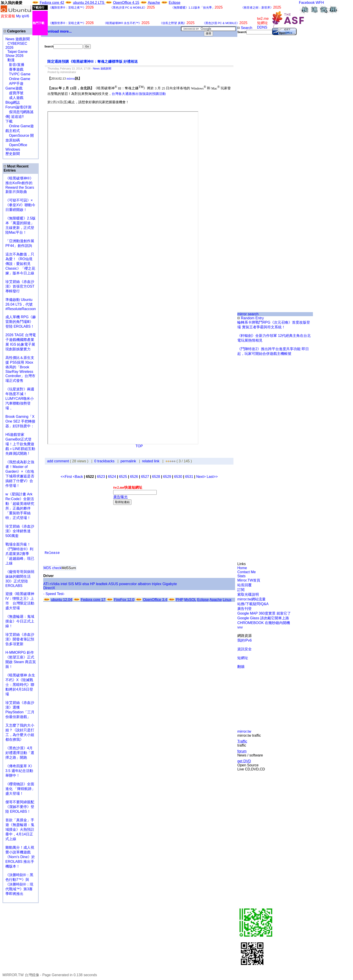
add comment (58, 461)
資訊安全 (244, 649)
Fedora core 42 (52, 3)
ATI (46, 584)
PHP (180, 600)
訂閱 (241, 590)
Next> (201, 477)
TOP (139, 446)
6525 (123, 477)
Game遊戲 (14, 88)
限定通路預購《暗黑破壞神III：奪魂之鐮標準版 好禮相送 (93, 62)
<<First (67, 477)
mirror (71, 78)
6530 (178, 477)
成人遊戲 (14, 98)
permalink (128, 461)
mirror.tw (244, 731)
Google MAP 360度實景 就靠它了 (264, 613)
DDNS (262, 27)
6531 (189, 477)
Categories (15, 31)
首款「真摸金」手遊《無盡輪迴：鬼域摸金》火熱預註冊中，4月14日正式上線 (20, 829)
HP (93, 584)
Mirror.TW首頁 (249, 580)
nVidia (54, 584)
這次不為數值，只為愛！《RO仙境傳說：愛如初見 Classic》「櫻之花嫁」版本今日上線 (22, 264)
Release (52, 553)
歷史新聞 (13, 154)
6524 (112, 477)
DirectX (49, 588)
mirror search (248, 314)
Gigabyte (170, 584)
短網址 (243, 658)
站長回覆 (244, 585)
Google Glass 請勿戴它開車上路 (263, 618)
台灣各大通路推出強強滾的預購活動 (139, 94)
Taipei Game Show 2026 (16, 54)
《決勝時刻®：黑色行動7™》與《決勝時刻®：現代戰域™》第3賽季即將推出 (19, 884)
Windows (13, 149)
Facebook (307, 3)
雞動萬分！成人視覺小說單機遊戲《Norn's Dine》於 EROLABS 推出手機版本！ (20, 857)
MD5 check (52, 568)
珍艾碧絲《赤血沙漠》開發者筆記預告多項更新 (20, 639)
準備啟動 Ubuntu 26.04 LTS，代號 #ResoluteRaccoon (21, 304)
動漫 (11, 60)
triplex (157, 584)
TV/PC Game (18, 74)
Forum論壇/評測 (18, 107)
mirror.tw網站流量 (251, 599)
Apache (154, 3)
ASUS (113, 584)
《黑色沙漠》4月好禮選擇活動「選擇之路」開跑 (20, 753)
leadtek (102, 584)
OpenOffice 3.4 (155, 600)
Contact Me (247, 572)
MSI (78, 584)
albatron (144, 584)
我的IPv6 (244, 640)
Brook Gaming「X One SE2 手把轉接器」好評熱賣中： (20, 421)
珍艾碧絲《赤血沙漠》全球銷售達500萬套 (20, 531)
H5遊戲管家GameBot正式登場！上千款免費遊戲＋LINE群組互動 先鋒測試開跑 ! (20, 444)
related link (151, 461)
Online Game (18, 79)
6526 (134, 477)
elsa (86, 584)
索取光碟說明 (248, 594)
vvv (240, 627)
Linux (227, 600)
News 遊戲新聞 (18, 39)
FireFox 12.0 (124, 600)
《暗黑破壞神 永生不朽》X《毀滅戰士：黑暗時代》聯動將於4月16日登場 (20, 685)
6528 (156, 477)
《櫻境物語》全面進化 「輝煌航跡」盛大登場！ (20, 789)
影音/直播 (15, 65)
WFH (320, 3)
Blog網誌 (13, 102)
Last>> (212, 477)
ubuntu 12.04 (62, 600)
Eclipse (175, 3)
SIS (71, 584)
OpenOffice (16, 145)
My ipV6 (23, 16)
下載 (9, 121)
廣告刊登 (244, 609)
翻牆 (241, 667)
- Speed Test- (54, 594)
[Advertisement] (252, 110)
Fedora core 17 (93, 600)
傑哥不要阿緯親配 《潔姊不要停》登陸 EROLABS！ (20, 807)
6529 (167, 477)
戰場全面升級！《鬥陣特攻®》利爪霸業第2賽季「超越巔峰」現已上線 (20, 554)
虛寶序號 (14, 93)
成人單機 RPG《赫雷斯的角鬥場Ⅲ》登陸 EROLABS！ (21, 322)
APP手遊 (14, 84)
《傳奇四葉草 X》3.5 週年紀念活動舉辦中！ (20, 771)
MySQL (190, 600)
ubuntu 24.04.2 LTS (89, 3)
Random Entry (251, 318)
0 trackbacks (104, 461)
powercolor (128, 584)
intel (64, 584)
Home (242, 568)
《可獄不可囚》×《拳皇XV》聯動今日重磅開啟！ (20, 205)
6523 (101, 477)
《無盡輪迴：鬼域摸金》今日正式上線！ (20, 621)
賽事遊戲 (14, 69)
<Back (78, 477)
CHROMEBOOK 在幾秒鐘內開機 (264, 623)
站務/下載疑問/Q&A (253, 604)
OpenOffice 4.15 (126, 3)
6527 (145, 477)
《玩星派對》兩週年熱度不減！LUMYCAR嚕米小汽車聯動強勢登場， (20, 399)
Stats (241, 576)
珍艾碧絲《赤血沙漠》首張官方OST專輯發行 (20, 286)
